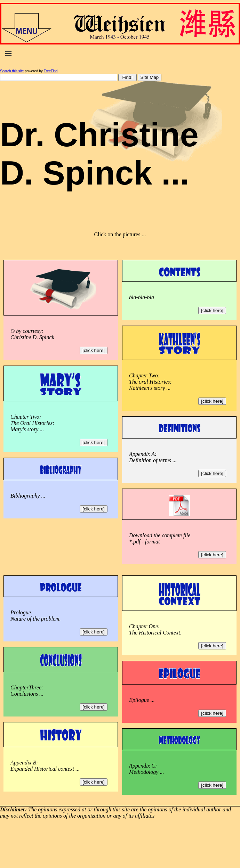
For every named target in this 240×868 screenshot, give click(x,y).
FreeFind (51, 71)
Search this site (12, 71)
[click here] (94, 350)
